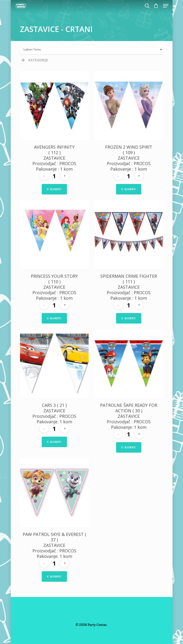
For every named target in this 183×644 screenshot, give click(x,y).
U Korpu (54, 189)
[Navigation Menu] (166, 6)
